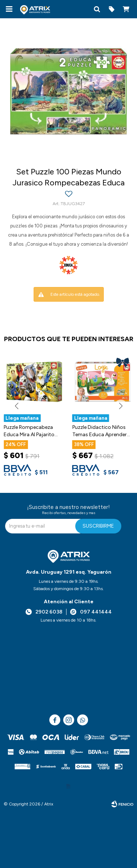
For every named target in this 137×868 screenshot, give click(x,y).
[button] (97, 9)
